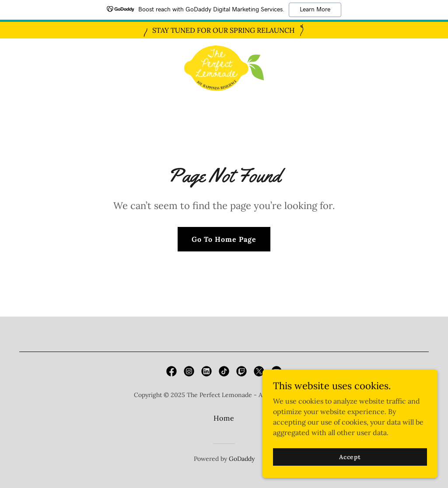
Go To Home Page (224, 239)
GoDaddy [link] (242, 459)
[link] (224, 67)
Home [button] (224, 418)
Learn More (315, 10)
